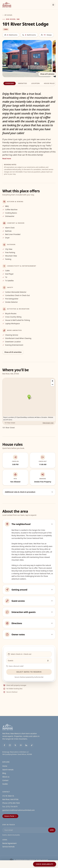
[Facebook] (4, 745)
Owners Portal (10, 816)
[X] (15, 745)
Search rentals (8, 770)
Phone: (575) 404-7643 (11, 803)
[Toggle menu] (53, 5)
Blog (4, 773)
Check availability (45, 864)
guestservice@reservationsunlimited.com (18, 810)
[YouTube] (21, 745)
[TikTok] (32, 745)
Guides (5, 784)
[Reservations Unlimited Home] (7, 5)
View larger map (48, 423)
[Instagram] (10, 745)
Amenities (23, 83)
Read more (7, 158)
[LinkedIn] (26, 745)
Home (5, 766)
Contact (5, 780)
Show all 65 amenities (13, 352)
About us (6, 777)
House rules (50, 83)
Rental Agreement (9, 843)
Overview (10, 83)
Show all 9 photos (47, 74)
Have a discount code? (15, 666)
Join (52, 830)
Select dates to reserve (29, 672)
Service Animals (8, 847)
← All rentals (7, 15)
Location (35, 83)
